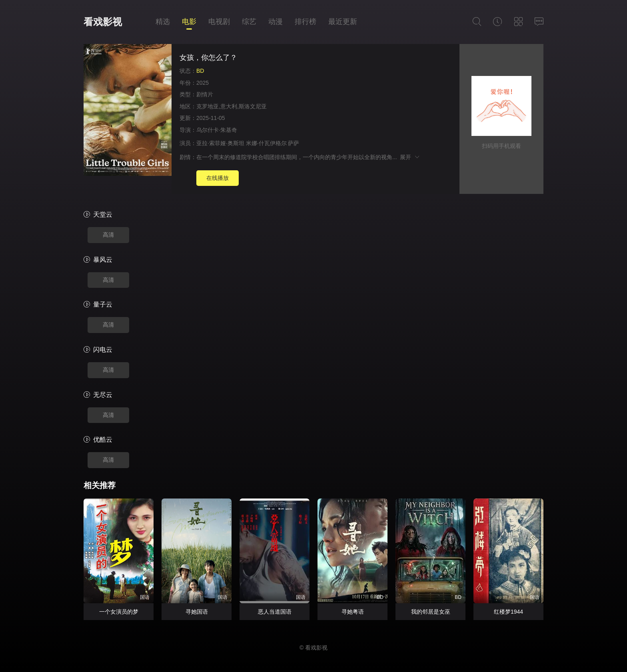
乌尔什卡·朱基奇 (217, 130)
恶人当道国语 (275, 612)
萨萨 (294, 143)
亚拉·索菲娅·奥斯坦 (220, 143)
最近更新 (343, 22)
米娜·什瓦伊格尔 (266, 143)
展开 (410, 157)
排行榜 (306, 22)
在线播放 (218, 178)
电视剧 (219, 22)
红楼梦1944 (508, 612)
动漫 (276, 22)
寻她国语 (197, 612)
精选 (163, 22)
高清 (108, 235)
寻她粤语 (353, 612)
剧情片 (205, 94)
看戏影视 (103, 22)
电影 (189, 22)
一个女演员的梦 (119, 612)
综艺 (249, 22)
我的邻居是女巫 (431, 612)
